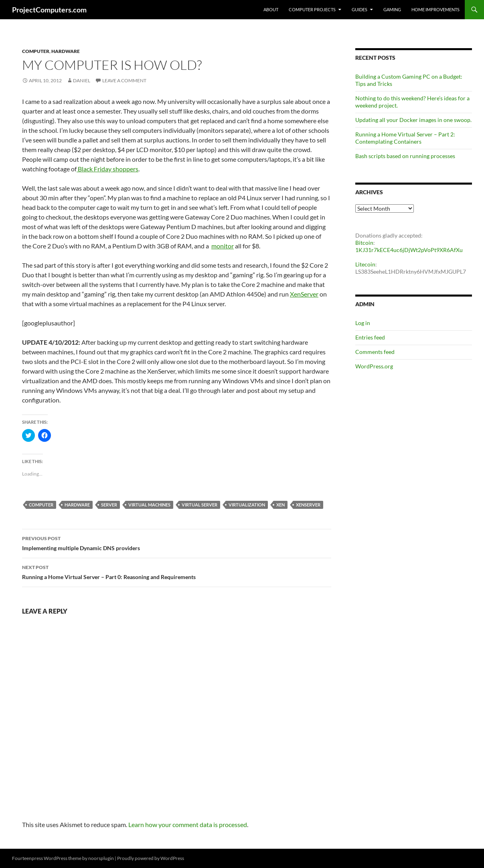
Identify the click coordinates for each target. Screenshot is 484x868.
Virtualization (247, 505)
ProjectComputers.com (49, 10)
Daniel (82, 80)
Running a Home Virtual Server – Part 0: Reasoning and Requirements (177, 571)
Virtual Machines (149, 505)
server (109, 505)
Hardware (66, 51)
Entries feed (370, 337)
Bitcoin (364, 243)
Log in (363, 323)
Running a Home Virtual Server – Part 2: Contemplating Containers (405, 138)
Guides (359, 9)
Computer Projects (312, 9)
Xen (280, 505)
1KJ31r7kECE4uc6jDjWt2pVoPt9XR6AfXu (409, 250)
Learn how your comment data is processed (188, 824)
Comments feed (375, 352)
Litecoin (365, 264)
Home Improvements (435, 9)
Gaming (392, 9)
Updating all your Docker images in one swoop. (413, 120)
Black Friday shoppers (107, 169)
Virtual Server (199, 505)
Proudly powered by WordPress (151, 858)
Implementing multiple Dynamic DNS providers (177, 543)
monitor (223, 246)
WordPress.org (374, 366)
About (271, 9)
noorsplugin (101, 858)
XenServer (304, 294)
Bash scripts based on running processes (405, 156)
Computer (36, 51)
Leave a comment (124, 80)
